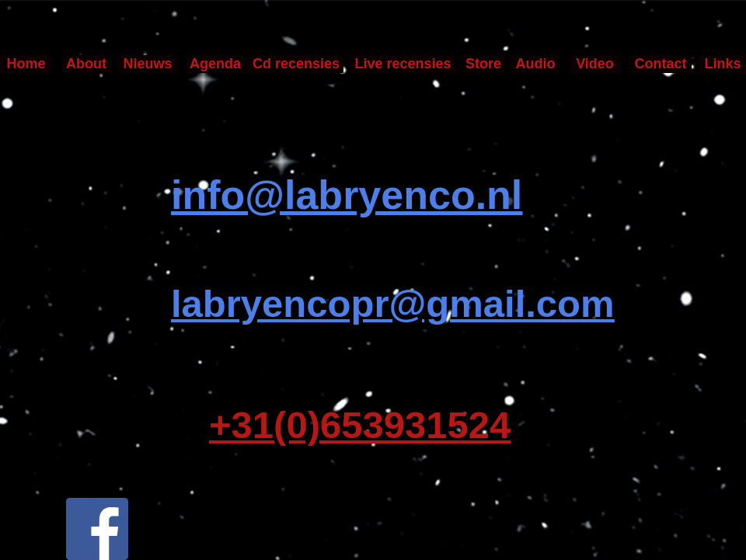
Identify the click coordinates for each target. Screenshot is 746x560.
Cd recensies (296, 64)
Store (483, 64)
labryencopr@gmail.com (393, 304)
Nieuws (147, 64)
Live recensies (403, 64)
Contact (661, 64)
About (86, 64)
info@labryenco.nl (347, 195)
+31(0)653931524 (360, 426)
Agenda (215, 64)
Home (26, 64)
